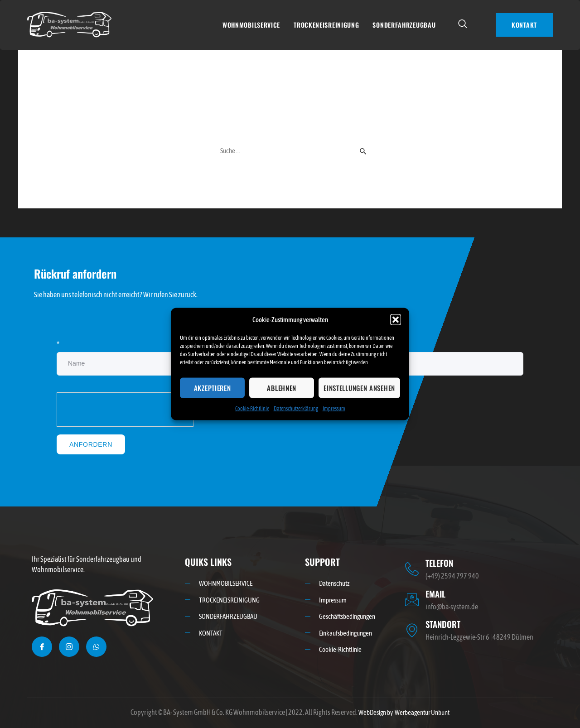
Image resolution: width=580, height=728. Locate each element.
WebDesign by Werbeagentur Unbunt (404, 713)
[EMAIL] (412, 599)
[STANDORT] (412, 630)
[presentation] (126, 410)
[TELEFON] (412, 569)
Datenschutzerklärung (296, 409)
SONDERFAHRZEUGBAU (404, 25)
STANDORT (445, 623)
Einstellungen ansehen (359, 388)
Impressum (334, 409)
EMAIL (437, 593)
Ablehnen (282, 388)
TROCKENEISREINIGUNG (326, 25)
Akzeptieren (213, 388)
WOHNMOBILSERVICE (251, 25)
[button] (396, 319)
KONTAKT (524, 25)
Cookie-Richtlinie (252, 409)
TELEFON (441, 563)
